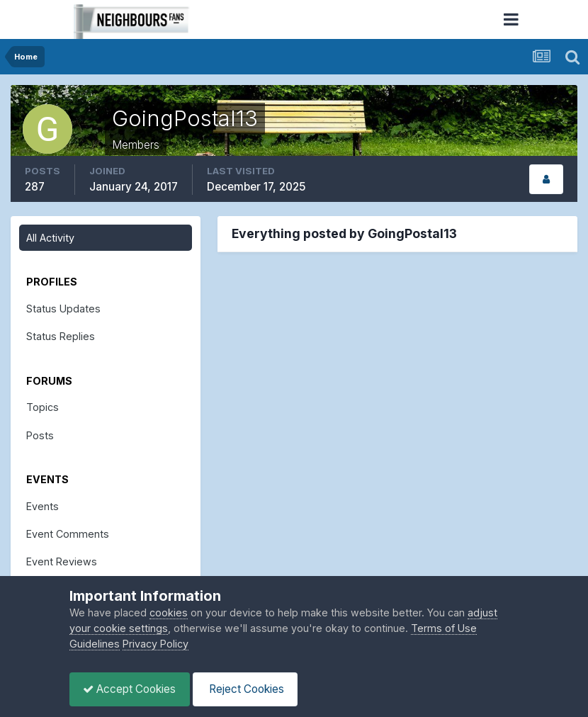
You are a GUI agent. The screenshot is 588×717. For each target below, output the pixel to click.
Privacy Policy (156, 644)
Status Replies (61, 336)
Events (43, 506)
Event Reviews (62, 561)
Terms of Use (444, 628)
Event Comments (68, 534)
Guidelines (95, 644)
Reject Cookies (249, 689)
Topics (43, 407)
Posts (40, 435)
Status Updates (63, 309)
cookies (169, 612)
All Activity (50, 238)
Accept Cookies (131, 689)
